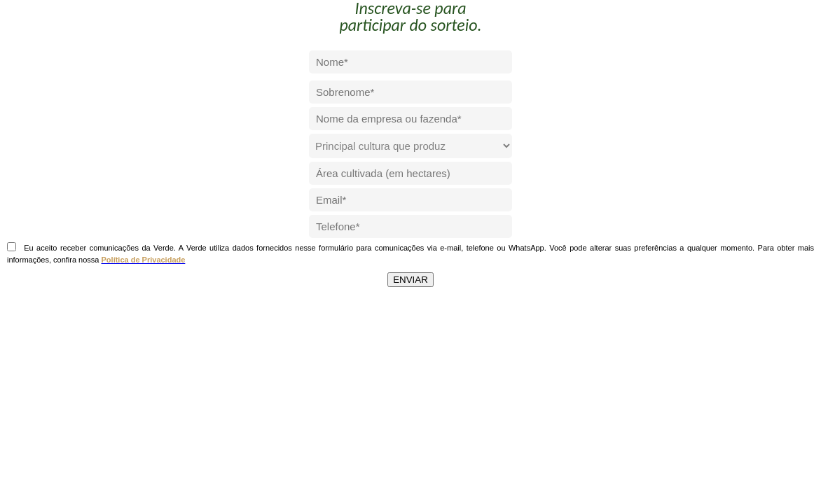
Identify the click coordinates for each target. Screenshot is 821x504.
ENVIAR (410, 280)
